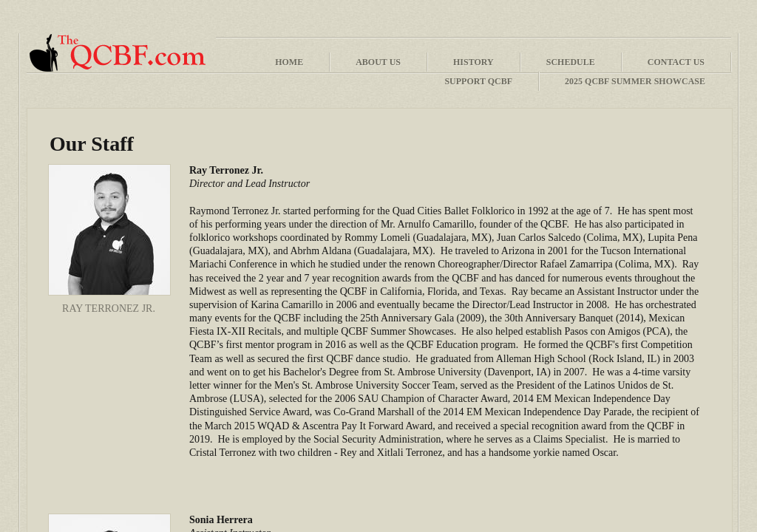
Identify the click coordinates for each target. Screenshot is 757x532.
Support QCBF (478, 81)
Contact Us (676, 62)
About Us (378, 62)
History (473, 62)
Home (289, 62)
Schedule (571, 62)
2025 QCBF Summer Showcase (635, 81)
